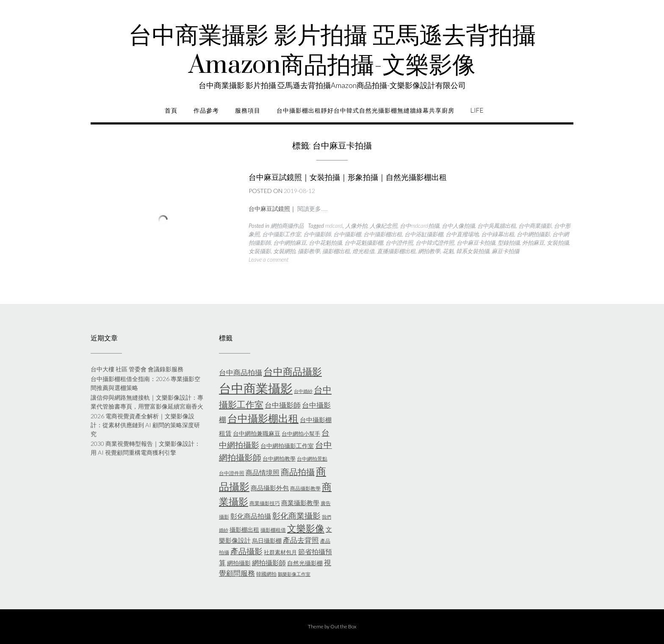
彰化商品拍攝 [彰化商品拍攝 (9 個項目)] (251, 516)
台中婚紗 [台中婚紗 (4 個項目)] (303, 391)
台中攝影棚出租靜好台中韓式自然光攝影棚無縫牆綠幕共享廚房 (365, 111)
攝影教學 (309, 251)
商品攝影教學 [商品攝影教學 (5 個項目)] (305, 488)
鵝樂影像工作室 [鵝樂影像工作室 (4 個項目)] (294, 574)
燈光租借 (363, 251)
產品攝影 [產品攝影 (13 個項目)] (246, 551)
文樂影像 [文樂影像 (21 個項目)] (306, 528)
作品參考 (206, 111)
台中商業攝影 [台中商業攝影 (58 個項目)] (256, 388)
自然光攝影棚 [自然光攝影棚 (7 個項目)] (305, 563)
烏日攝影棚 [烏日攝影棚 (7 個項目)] (267, 540)
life (477, 111)
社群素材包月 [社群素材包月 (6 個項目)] (280, 552)
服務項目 (248, 111)
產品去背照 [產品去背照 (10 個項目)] (301, 540)
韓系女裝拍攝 (473, 251)
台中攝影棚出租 (383, 234)
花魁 (448, 251)
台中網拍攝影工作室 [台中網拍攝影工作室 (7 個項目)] (287, 446)
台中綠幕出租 (498, 234)
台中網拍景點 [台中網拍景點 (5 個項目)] (312, 459)
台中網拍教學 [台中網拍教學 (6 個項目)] (279, 459)
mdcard (334, 226)
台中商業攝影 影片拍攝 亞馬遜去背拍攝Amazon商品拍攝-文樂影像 (332, 51)
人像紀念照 (383, 226)
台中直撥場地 (462, 234)
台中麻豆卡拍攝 (476, 243)
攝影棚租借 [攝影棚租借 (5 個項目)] (273, 530)
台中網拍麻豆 (290, 243)
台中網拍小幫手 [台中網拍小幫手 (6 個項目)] (301, 434)
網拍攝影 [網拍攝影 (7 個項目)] (239, 563)
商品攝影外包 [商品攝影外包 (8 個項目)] (270, 488)
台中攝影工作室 (281, 234)
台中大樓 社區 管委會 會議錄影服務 (137, 369)
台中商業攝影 (535, 226)
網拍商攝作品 (287, 226)
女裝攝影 (260, 251)
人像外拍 (356, 226)
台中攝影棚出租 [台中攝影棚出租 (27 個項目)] (263, 418)
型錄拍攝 (509, 243)
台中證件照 (399, 243)
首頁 (171, 111)
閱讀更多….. (313, 209)
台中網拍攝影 (533, 234)
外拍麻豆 (533, 243)
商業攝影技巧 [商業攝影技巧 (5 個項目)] (265, 503)
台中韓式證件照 (435, 243)
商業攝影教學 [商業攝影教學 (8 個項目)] (300, 503)
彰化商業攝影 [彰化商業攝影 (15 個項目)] (296, 515)
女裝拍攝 (558, 243)
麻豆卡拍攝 (505, 251)
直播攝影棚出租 (396, 251)
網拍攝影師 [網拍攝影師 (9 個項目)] (269, 562)
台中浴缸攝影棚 (424, 234)
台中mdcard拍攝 (419, 226)
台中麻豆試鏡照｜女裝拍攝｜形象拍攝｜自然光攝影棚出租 (348, 177)
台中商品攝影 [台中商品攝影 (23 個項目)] (293, 372)
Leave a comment (268, 260)
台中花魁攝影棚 (364, 243)
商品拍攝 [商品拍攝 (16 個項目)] (298, 472)
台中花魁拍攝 (325, 243)
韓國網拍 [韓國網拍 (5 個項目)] (266, 574)
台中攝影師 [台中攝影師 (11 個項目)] (283, 405)
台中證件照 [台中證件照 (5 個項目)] (232, 473)
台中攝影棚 (347, 234)
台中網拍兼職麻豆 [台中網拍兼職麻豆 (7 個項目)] (257, 433)
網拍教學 (429, 251)
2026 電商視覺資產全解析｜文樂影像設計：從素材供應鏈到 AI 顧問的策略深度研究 (145, 425)
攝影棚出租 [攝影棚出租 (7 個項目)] (244, 529)
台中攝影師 (317, 234)
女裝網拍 (284, 251)
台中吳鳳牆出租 (497, 226)
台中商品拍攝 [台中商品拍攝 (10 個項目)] (241, 373)
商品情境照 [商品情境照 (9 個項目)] (263, 472)
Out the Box (343, 626)
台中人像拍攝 (458, 226)
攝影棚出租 (336, 251)
